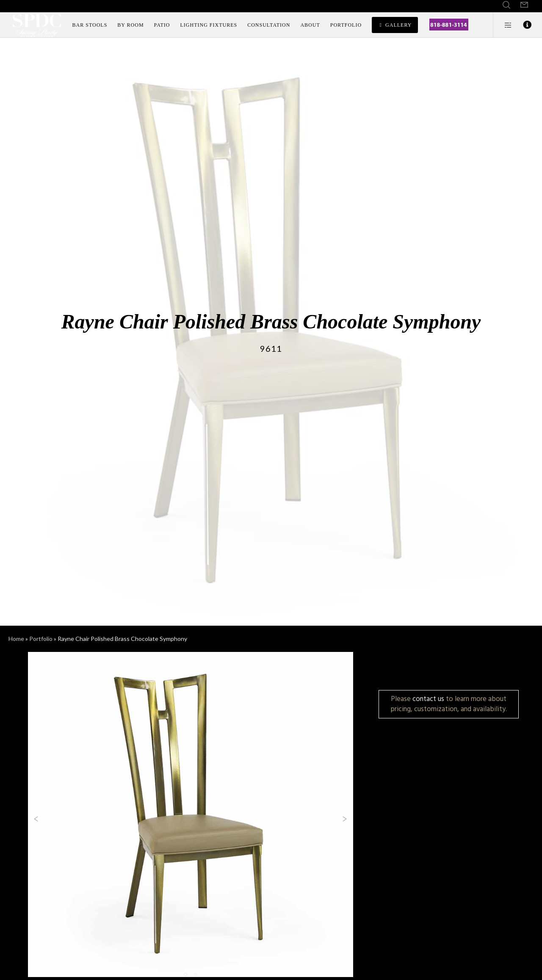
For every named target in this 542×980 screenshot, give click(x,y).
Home (16, 639)
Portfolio (41, 639)
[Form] (524, 5)
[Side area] (503, 25)
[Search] (506, 5)
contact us (428, 699)
